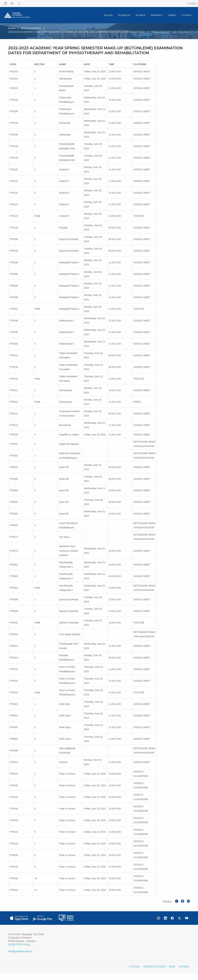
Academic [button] (124, 15)
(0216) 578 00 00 (19, 945)
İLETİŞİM (184, 967)
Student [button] (141, 15)
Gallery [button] (172, 15)
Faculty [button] (108, 15)
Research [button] (157, 15)
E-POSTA (135, 967)
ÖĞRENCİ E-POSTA (154, 967)
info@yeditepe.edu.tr (20, 951)
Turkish (192, 4)
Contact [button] (187, 15)
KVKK (172, 967)
